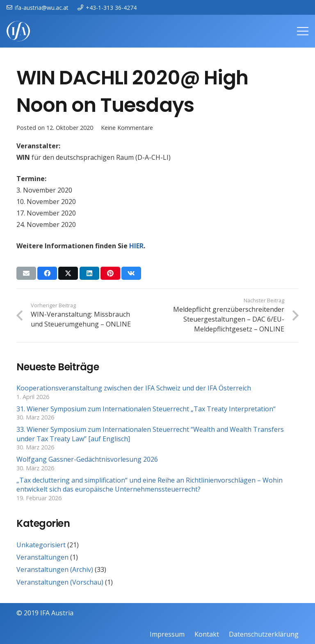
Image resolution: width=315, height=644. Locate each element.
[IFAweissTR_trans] (18, 31)
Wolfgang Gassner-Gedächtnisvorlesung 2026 (87, 459)
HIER (136, 246)
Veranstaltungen (42, 557)
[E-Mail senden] (26, 273)
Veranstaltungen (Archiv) (55, 569)
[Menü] (303, 31)
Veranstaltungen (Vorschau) (60, 582)
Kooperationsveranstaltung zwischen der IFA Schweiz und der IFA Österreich (134, 388)
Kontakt (207, 634)
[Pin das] (110, 273)
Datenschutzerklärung (264, 634)
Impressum (167, 634)
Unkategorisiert (41, 545)
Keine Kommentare (127, 128)
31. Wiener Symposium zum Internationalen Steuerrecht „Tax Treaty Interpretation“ (146, 409)
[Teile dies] (47, 273)
